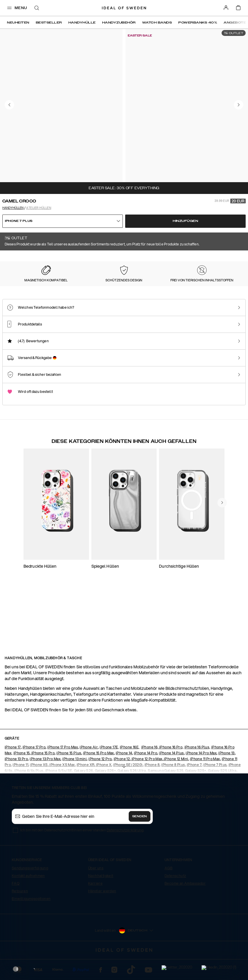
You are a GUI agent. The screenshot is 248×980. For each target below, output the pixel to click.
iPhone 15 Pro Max (99, 775)
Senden (140, 839)
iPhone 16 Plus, (197, 769)
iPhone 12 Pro (100, 781)
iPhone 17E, (109, 769)
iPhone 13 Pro (16, 781)
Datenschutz (175, 898)
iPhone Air (89, 769)
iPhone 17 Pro (34, 769)
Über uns (96, 890)
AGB (169, 890)
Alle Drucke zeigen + (231, 258)
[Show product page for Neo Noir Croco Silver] (202, 309)
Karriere (95, 906)
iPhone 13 (227, 775)
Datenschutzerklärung (125, 852)
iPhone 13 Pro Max (45, 781)
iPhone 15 (22, 775)
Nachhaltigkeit (101, 898)
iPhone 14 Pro (146, 775)
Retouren (20, 913)
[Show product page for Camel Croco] (30, 308)
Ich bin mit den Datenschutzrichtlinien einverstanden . (82, 852)
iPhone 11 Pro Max (205, 781)
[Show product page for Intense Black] (87, 309)
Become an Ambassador (185, 906)
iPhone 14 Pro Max (201, 775)
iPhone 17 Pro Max (63, 769)
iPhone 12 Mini (176, 781)
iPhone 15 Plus (69, 775)
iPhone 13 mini (74, 781)
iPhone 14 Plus (171, 775)
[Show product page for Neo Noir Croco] (145, 309)
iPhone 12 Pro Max (146, 781)
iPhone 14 (124, 775)
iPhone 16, (150, 769)
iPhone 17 (13, 769)
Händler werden (102, 913)
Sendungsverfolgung (30, 890)
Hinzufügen (185, 221)
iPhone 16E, (130, 769)
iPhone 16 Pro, (171, 769)
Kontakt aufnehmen (28, 898)
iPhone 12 (122, 781)
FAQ (16, 906)
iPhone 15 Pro (43, 775)
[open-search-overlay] (37, 8)
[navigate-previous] (222, 593)
